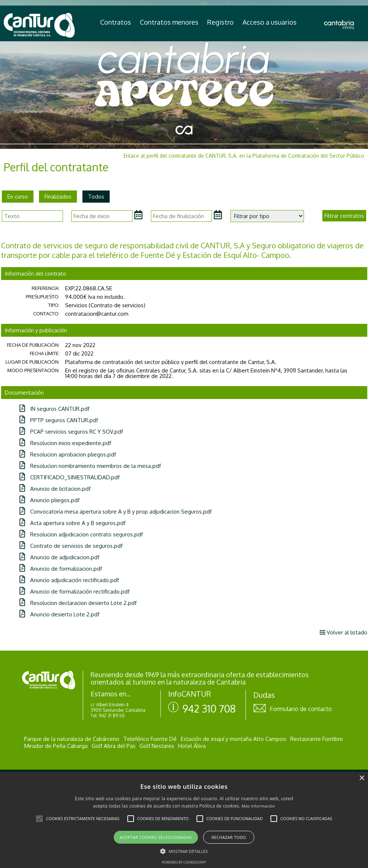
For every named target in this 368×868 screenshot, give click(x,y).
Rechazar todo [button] (229, 837)
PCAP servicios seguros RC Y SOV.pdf (71, 432)
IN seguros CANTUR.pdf (54, 409)
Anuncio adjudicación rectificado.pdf (69, 580)
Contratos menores (169, 22)
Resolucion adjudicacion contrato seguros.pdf (81, 534)
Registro (220, 22)
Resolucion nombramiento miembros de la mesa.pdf (90, 466)
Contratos (116, 22)
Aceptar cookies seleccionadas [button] (156, 837)
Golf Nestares (157, 746)
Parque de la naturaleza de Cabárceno (72, 739)
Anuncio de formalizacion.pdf (61, 569)
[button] (39, 819)
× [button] (362, 778)
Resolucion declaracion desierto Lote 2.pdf (78, 603)
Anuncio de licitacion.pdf (55, 489)
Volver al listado (344, 632)
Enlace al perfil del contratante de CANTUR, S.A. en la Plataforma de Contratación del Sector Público (244, 156)
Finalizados (58, 197)
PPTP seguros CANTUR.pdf (59, 420)
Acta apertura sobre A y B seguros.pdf (72, 523)
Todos (96, 197)
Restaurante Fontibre (317, 739)
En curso (18, 197)
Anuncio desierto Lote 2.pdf (59, 614)
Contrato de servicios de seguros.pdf (71, 546)
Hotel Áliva (192, 746)
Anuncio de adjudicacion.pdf (59, 557)
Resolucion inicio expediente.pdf (65, 443)
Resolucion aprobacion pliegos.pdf (68, 454)
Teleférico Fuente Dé (150, 739)
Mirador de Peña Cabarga (56, 746)
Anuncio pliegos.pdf (49, 500)
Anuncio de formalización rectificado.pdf (75, 591)
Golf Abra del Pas (114, 746)
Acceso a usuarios (270, 22)
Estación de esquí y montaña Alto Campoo (233, 739)
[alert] (184, 820)
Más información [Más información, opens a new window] (259, 806)
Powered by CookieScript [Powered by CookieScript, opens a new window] (184, 862)
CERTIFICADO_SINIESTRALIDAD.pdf (70, 477)
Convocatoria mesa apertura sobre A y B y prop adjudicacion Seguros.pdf (116, 512)
